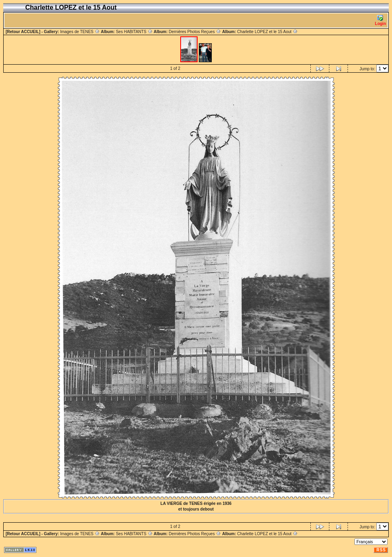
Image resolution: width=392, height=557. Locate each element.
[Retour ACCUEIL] (23, 32)
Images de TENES (80, 32)
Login (380, 20)
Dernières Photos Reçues (195, 32)
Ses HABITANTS (134, 32)
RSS (381, 550)
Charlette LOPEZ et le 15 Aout (268, 32)
